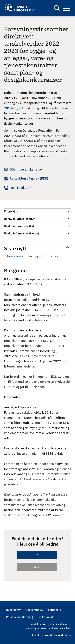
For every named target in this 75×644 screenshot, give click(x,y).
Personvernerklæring (19, 617)
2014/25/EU (13, 108)
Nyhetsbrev (13, 610)
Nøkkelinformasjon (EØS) (20, 226)
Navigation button (67, 8)
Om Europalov (34, 610)
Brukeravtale (46, 617)
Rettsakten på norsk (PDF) (29, 178)
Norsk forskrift (17, 256)
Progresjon (11, 211)
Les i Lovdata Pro (22, 188)
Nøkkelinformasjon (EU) (19, 219)
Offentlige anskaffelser (26, 169)
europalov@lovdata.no (56, 635)
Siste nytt (15, 248)
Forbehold (54, 610)
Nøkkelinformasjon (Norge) (21, 233)
